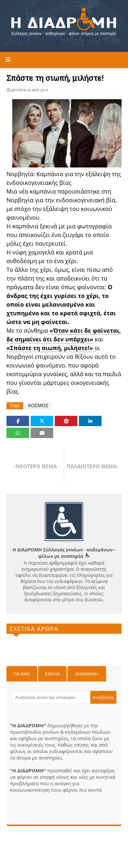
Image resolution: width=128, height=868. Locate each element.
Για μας (22, 674)
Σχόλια (52, 674)
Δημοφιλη (87, 674)
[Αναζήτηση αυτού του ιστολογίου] (51, 697)
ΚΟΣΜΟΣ (38, 405)
